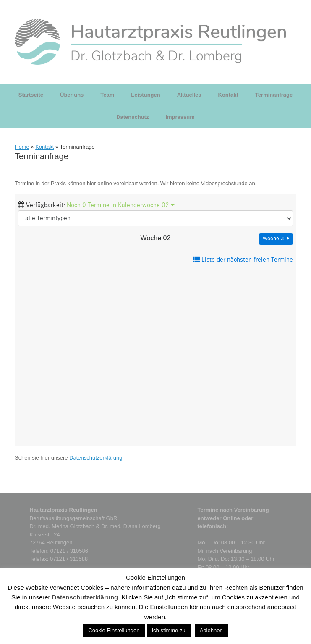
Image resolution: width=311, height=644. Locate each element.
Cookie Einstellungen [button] (114, 630)
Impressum (180, 117)
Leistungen (145, 95)
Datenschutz (132, 117)
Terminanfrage (274, 95)
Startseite (31, 95)
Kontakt (228, 95)
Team (107, 95)
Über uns (72, 95)
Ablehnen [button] (211, 630)
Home (22, 147)
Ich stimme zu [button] (169, 630)
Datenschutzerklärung (96, 458)
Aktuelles (189, 95)
